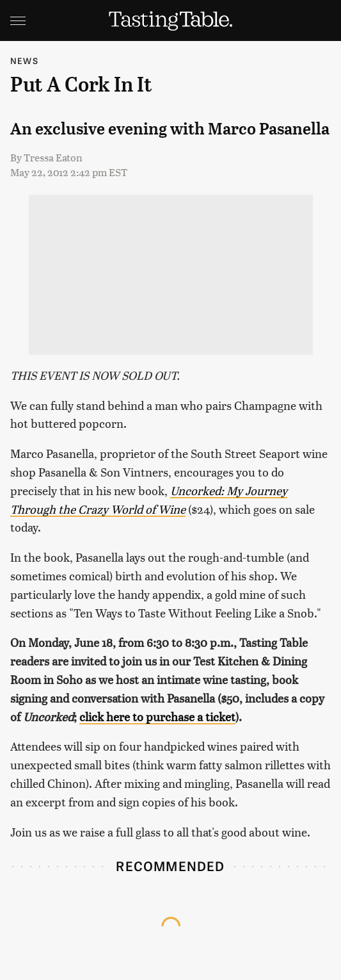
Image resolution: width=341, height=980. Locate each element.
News (24, 61)
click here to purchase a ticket (157, 716)
